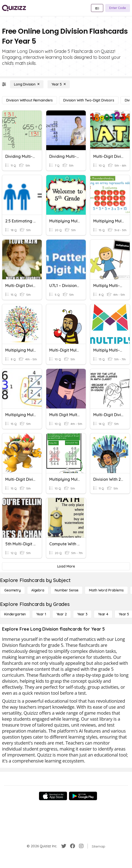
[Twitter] (64, 846)
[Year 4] (103, 614)
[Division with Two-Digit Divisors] (89, 100)
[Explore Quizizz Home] (14, 8)
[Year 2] (62, 614)
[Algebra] (38, 590)
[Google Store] (83, 796)
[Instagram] (81, 846)
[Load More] (66, 566)
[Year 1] (41, 614)
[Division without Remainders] (29, 100)
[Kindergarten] (15, 614)
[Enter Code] (118, 8)
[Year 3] (82, 614)
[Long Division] (27, 84)
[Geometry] (12, 590)
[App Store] (53, 796)
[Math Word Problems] (106, 590)
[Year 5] (59, 84)
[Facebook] (72, 846)
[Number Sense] (67, 590)
